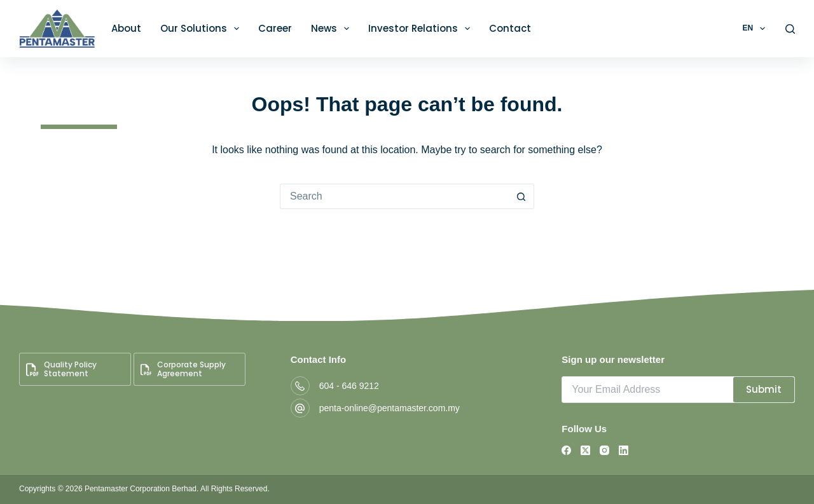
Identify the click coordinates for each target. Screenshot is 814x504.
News (333, 29)
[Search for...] (394, 196)
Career (275, 28)
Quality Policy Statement (61, 369)
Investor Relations (422, 29)
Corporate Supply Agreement (183, 369)
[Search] (790, 29)
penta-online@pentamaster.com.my (390, 408)
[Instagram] (604, 450)
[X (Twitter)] (585, 450)
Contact (510, 28)
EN (756, 29)
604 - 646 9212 (349, 386)
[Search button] (521, 196)
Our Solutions (202, 29)
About (126, 28)
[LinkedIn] (624, 450)
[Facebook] (566, 450)
